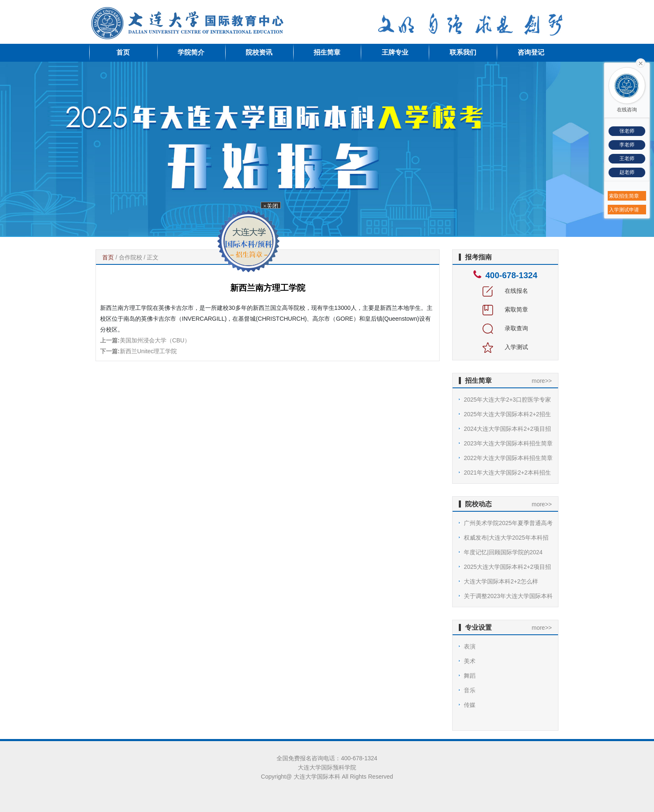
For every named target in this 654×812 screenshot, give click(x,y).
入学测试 (506, 347)
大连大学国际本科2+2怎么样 (501, 581)
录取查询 (506, 328)
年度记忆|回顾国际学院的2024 (503, 552)
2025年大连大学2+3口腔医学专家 (507, 400)
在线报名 (506, 291)
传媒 (470, 705)
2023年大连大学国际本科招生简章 (508, 443)
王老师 (627, 158)
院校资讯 (259, 52)
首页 (123, 52)
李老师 (627, 145)
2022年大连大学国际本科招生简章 (508, 458)
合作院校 (131, 257)
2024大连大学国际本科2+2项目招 (507, 429)
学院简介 (191, 52)
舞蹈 (470, 676)
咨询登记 (531, 52)
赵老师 (627, 172)
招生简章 (327, 52)
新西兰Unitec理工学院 (148, 351)
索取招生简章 (624, 196)
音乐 (470, 690)
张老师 (627, 131)
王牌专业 (395, 52)
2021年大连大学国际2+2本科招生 (507, 473)
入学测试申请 (624, 210)
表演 (470, 646)
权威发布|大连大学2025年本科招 (506, 538)
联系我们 (463, 52)
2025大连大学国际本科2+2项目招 (507, 567)
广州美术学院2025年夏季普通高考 (508, 523)
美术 (470, 661)
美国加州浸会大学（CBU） (155, 340)
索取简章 (506, 309)
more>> (542, 381)
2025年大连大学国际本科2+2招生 (507, 414)
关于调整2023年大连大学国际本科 (508, 596)
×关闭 (269, 207)
